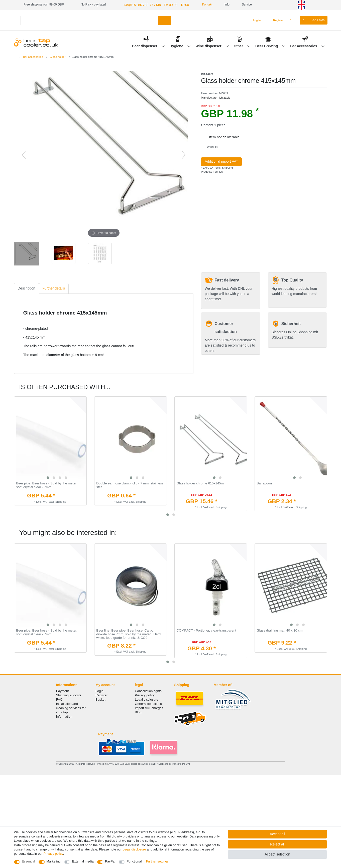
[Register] (275, 20)
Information (64, 715)
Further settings (157, 861)
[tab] (27, 288)
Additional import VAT (221, 161)
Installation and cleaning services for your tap (71, 706)
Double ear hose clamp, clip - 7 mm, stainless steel (130, 485)
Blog (138, 711)
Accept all (277, 834)
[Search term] (89, 20)
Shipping (227, 167)
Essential (28, 861)
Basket (100, 698)
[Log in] (255, 20)
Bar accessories (304, 45)
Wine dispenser (209, 45)
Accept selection (277, 854)
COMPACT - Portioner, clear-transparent (206, 630)
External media (83, 861)
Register (101, 694)
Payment (63, 689)
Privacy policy (145, 694)
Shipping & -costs (69, 694)
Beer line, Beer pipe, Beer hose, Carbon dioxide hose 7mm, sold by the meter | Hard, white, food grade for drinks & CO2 (129, 633)
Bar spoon (264, 483)
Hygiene (177, 45)
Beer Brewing (267, 45)
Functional (134, 861)
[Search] (165, 20)
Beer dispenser (145, 45)
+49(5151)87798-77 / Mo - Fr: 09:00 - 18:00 (152, 5)
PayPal (110, 861)
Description (27, 288)
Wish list (211, 146)
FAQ (59, 698)
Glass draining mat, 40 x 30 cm (279, 630)
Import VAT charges (149, 706)
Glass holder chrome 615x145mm (201, 483)
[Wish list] (293, 20)
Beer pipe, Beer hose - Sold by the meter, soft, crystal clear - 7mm (47, 485)
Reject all (277, 844)
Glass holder (57, 56)
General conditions (148, 702)
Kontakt (199, 5)
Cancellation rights (148, 689)
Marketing (53, 861)
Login (99, 689)
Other (239, 45)
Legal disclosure (147, 698)
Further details (54, 288)
